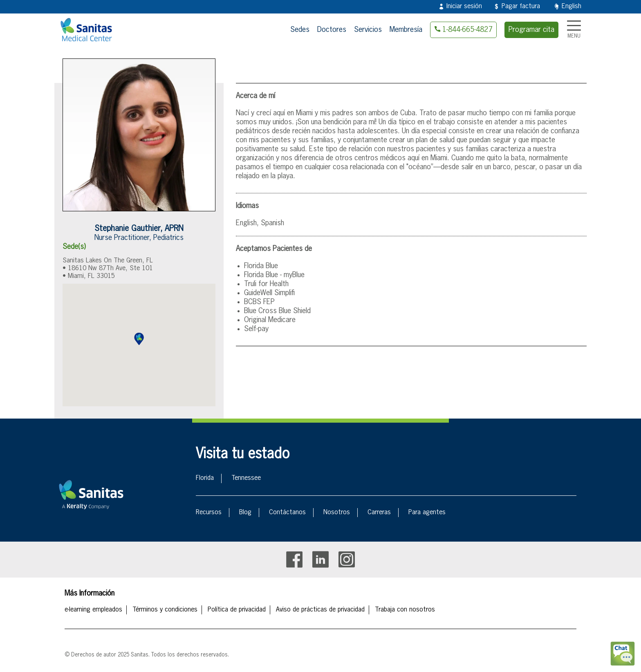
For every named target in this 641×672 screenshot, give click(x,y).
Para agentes (427, 513)
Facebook (294, 559)
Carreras (379, 513)
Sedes (300, 30)
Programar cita (531, 30)
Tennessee (246, 478)
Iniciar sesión (464, 7)
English (572, 7)
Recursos (209, 513)
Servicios (368, 30)
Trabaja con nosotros (405, 610)
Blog (245, 513)
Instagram (347, 559)
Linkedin (320, 559)
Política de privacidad (237, 610)
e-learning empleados (93, 610)
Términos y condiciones (165, 610)
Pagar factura (521, 7)
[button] (139, 339)
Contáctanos (287, 513)
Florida (205, 478)
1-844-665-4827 (467, 30)
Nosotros (337, 513)
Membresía (406, 30)
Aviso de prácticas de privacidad (320, 610)
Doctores (332, 30)
